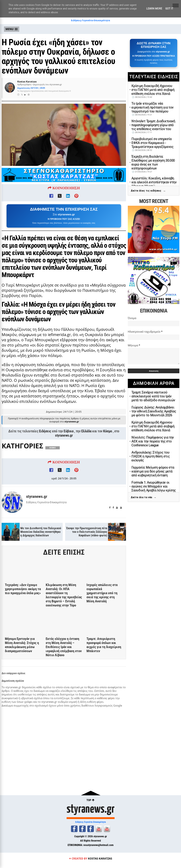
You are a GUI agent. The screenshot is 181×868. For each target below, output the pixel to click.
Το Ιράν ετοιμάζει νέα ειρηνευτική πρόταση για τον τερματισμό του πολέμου (152, 107)
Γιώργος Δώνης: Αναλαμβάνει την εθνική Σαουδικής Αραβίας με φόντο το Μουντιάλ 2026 (154, 411)
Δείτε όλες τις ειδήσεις (148, 191)
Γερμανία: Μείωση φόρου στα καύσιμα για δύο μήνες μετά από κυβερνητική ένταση (153, 471)
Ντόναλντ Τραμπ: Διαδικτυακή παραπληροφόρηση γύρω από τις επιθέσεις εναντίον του (153, 125)
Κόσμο (108, 433)
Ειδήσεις (45, 433)
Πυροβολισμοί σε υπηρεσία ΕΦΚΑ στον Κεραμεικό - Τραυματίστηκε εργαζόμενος (152, 143)
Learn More (154, 9)
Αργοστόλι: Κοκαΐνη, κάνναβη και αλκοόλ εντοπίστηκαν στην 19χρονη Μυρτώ (154, 182)
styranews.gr (64, 437)
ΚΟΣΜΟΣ (53, 450)
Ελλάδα (86, 433)
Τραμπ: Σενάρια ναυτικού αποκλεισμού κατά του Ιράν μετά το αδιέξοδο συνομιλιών (153, 396)
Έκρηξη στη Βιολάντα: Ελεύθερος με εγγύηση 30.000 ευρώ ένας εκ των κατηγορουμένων (153, 162)
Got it (169, 9)
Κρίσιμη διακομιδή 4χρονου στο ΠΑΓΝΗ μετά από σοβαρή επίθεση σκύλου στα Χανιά (153, 90)
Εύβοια (69, 433)
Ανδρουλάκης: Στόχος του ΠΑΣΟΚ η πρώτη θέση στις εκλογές (150, 456)
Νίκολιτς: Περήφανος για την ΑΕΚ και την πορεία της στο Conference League (153, 441)
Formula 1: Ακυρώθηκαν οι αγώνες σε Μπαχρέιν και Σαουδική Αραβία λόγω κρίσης (154, 486)
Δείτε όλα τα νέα (144, 497)
